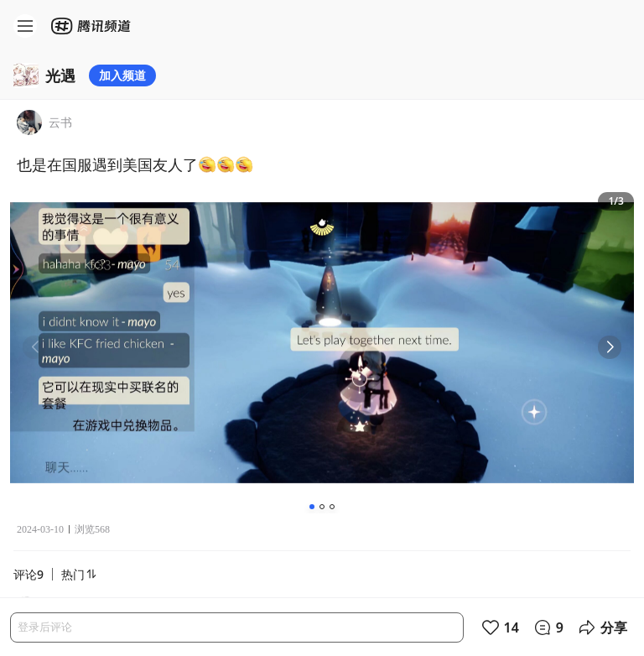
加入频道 (122, 75)
